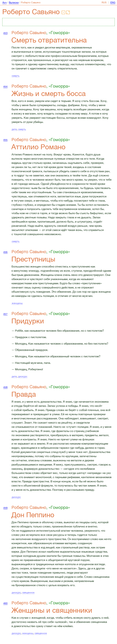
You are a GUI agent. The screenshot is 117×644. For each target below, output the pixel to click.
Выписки (14, 2)
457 (5, 314)
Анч (5, 2)
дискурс (23, 376)
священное (28, 592)
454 (5, 87)
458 (5, 387)
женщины (17, 303)
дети (14, 129)
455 (5, 140)
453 (5, 33)
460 (5, 603)
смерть (16, 76)
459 (5, 508)
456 (5, 252)
